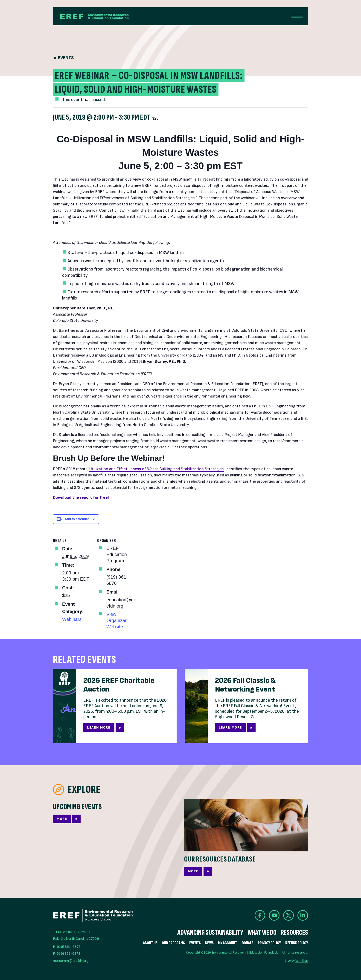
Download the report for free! (81, 497)
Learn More (99, 728)
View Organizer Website (116, 620)
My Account (228, 943)
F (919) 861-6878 (67, 954)
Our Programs (173, 943)
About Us (150, 943)
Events (66, 58)
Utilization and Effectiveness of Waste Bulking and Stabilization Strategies (157, 469)
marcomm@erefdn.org (71, 961)
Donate (248, 943)
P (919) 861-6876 (67, 947)
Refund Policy (297, 943)
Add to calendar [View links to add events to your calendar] (77, 519)
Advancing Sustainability (210, 933)
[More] (115, 815)
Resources (294, 933)
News (209, 943)
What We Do (262, 933)
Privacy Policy (269, 943)
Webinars (72, 619)
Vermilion (302, 961)
